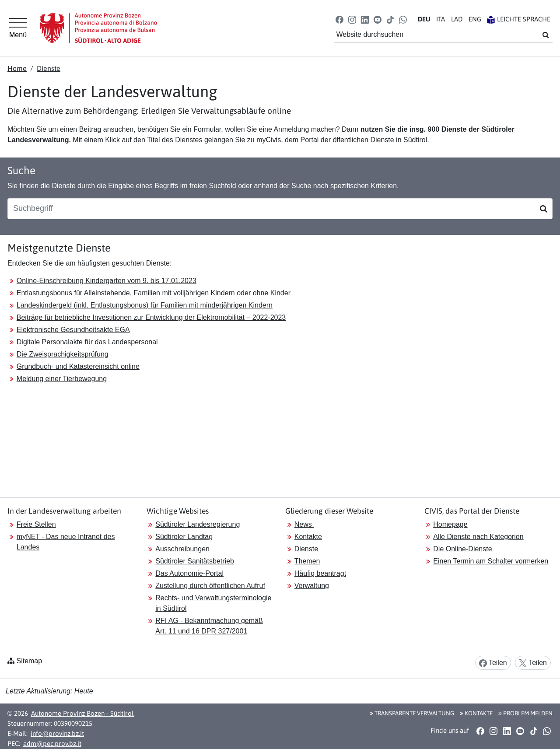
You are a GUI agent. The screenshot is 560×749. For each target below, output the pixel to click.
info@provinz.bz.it (57, 733)
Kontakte (308, 537)
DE (424, 19)
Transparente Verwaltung (412, 713)
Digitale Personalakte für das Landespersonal (87, 342)
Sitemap (29, 661)
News (304, 524)
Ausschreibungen (182, 549)
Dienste (49, 68)
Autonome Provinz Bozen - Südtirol (82, 713)
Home (17, 68)
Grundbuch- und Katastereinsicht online (78, 366)
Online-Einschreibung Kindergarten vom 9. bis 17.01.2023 (107, 281)
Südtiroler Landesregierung (198, 524)
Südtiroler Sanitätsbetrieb (195, 561)
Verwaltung (312, 586)
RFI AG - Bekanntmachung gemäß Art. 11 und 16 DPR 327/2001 (209, 626)
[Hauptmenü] (18, 28)
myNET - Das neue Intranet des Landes (66, 542)
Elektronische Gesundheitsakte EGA (73, 330)
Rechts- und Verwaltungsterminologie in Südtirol (213, 603)
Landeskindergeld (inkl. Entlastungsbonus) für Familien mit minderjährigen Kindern (145, 305)
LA (457, 19)
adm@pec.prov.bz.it (52, 744)
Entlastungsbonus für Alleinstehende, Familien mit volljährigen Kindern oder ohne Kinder (154, 293)
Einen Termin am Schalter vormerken (491, 561)
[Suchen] (544, 209)
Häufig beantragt (320, 573)
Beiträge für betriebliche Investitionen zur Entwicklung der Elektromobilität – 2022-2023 (151, 317)
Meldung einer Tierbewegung (62, 379)
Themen (307, 561)
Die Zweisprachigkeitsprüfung (63, 354)
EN (475, 19)
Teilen (493, 663)
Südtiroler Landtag (184, 537)
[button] (339, 19)
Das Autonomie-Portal (189, 573)
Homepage (450, 524)
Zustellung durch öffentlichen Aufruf (210, 586)
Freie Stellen (36, 524)
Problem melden (525, 713)
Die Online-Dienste (464, 549)
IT (441, 19)
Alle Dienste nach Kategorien (478, 537)
